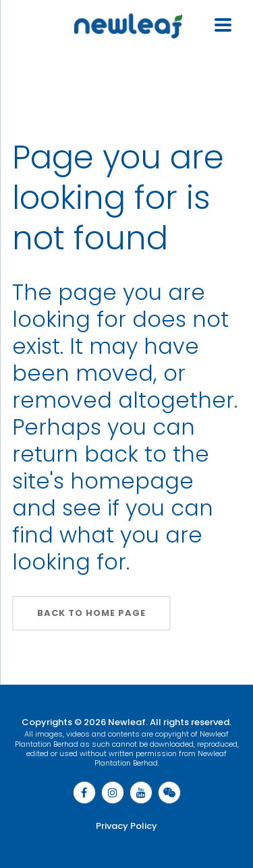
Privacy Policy (126, 826)
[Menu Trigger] (223, 23)
